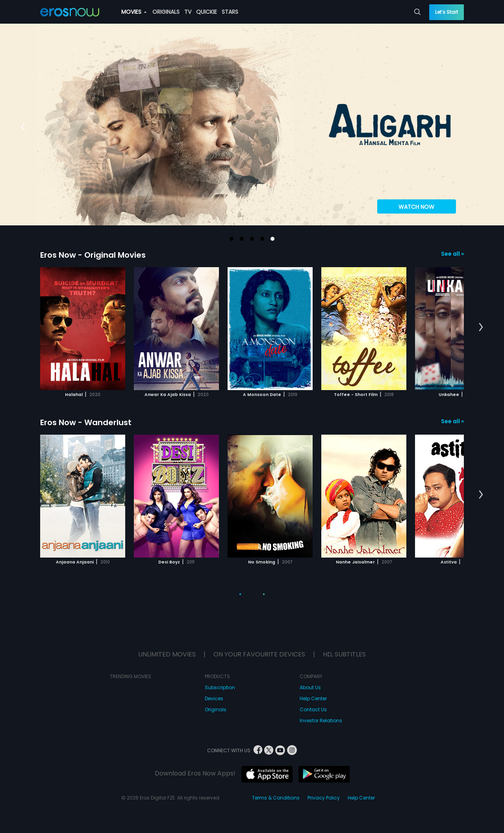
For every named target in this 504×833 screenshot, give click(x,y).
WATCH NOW (416, 207)
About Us (310, 687)
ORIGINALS (166, 12)
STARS (230, 12)
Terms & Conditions (276, 798)
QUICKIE (207, 12)
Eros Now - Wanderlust (86, 422)
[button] (232, 239)
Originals (216, 709)
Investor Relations (321, 721)
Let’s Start (447, 12)
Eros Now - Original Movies (93, 255)
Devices (214, 698)
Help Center (313, 698)
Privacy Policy (324, 798)
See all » (452, 254)
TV (188, 12)
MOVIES (134, 12)
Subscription (220, 687)
